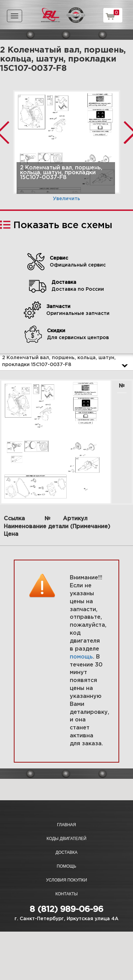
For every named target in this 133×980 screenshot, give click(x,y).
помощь (81, 657)
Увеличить (66, 199)
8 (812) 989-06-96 (66, 909)
